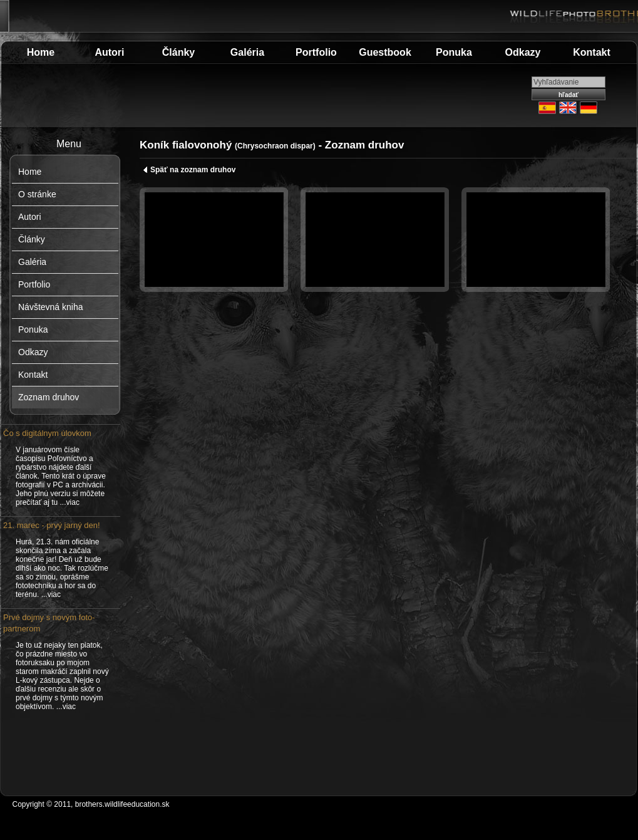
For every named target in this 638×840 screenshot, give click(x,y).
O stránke (37, 194)
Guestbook (385, 52)
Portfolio (316, 52)
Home (41, 52)
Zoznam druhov (49, 397)
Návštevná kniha (51, 307)
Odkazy (523, 52)
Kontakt (592, 52)
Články (178, 52)
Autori (109, 52)
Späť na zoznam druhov (189, 170)
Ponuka (454, 52)
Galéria (247, 52)
